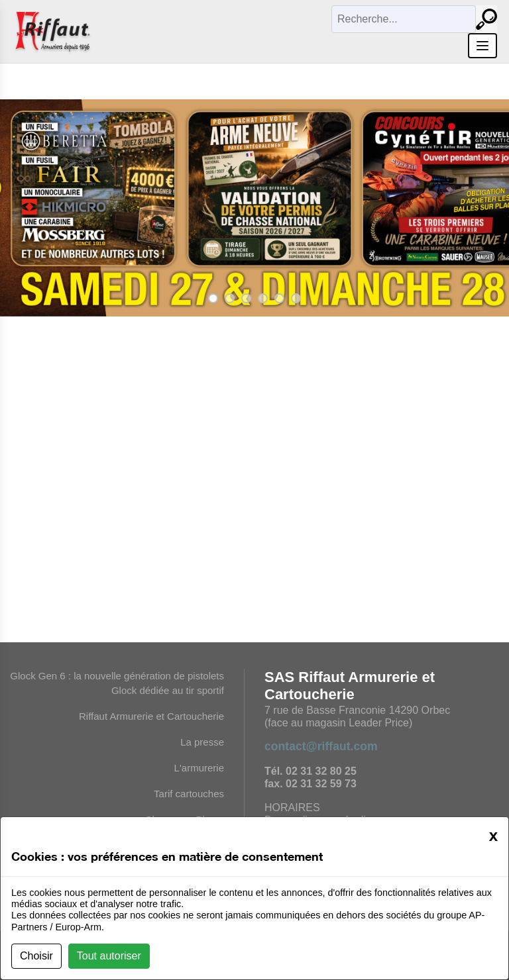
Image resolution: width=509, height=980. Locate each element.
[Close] (493, 836)
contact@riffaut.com (321, 746)
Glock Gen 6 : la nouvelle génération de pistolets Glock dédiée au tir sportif (117, 683)
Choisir (36, 956)
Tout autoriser (109, 956)
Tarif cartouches (189, 794)
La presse (202, 742)
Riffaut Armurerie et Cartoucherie (151, 716)
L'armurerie (199, 768)
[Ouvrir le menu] (482, 46)
